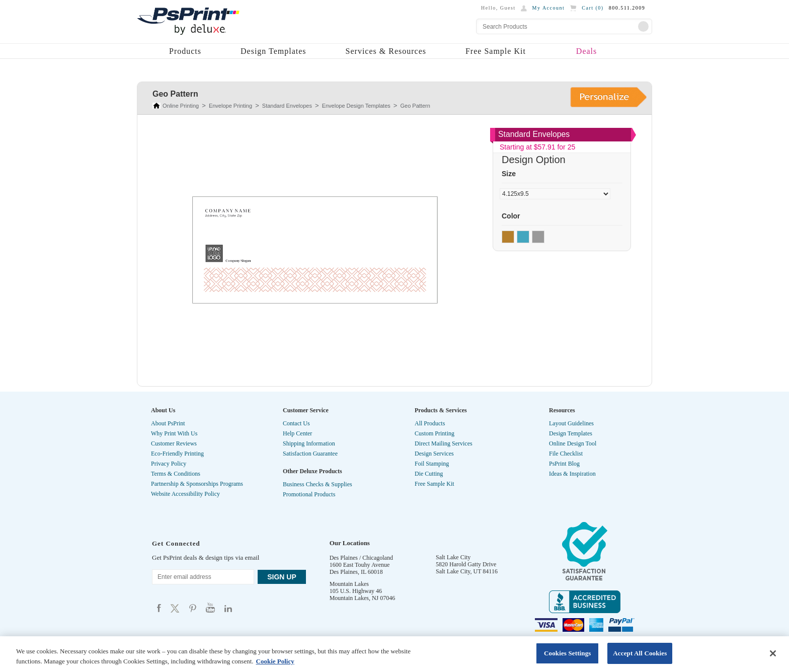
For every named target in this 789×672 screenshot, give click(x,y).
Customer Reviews (174, 443)
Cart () (593, 8)
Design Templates (273, 51)
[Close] (773, 653)
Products (185, 51)
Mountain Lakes (349, 584)
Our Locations (350, 543)
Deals (586, 51)
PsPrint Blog (564, 464)
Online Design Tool (573, 443)
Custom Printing (435, 433)
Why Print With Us (174, 433)
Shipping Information (309, 443)
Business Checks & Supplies (318, 484)
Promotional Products (309, 494)
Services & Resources (386, 51)
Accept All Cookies (640, 653)
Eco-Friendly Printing (177, 454)
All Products (430, 423)
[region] (395, 654)
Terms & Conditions (176, 474)
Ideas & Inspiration (572, 474)
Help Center (297, 433)
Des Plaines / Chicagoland (361, 558)
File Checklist (566, 454)
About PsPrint (168, 423)
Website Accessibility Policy (185, 494)
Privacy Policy (169, 464)
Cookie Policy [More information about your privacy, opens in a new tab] (275, 661)
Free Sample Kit (496, 51)
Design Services (434, 454)
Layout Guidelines (571, 423)
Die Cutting (429, 474)
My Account (549, 8)
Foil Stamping (432, 464)
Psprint (159, 608)
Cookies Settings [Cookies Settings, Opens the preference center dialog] (567, 653)
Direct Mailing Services (444, 443)
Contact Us (296, 423)
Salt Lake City (453, 557)
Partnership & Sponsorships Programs (197, 484)
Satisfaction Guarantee (310, 454)
